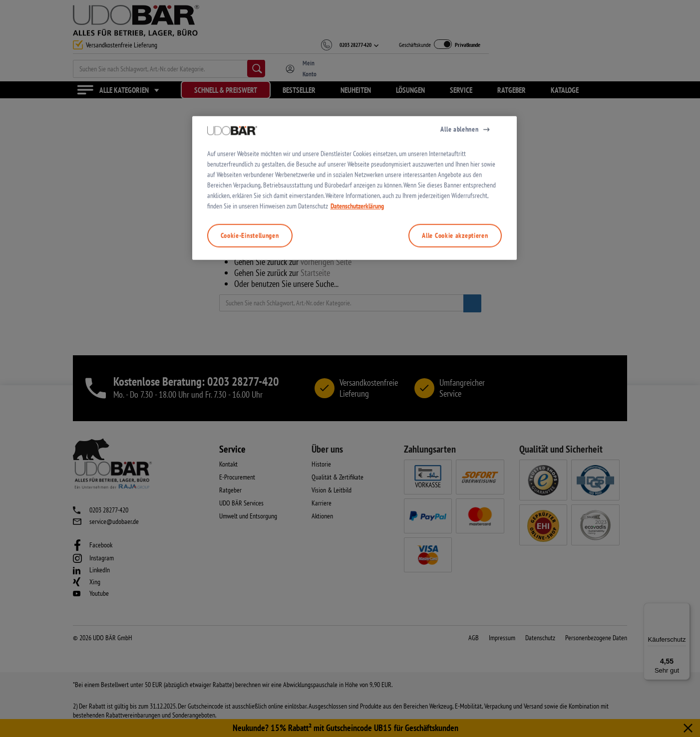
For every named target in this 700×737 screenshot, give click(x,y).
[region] (354, 367)
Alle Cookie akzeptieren (455, 414)
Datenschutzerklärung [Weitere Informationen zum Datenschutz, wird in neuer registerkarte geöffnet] (357, 385)
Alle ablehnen (459, 308)
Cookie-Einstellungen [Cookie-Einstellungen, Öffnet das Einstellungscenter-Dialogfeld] (250, 414)
